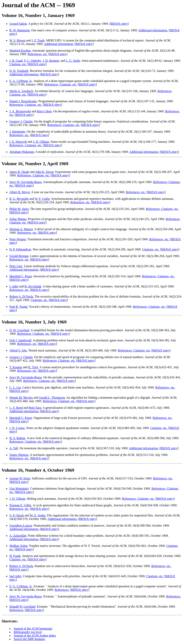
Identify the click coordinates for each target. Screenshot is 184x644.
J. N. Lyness (17, 428)
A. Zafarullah (18, 536)
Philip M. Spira (19, 209)
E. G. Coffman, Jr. (21, 81)
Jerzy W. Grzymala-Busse (26, 182)
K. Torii (33, 367)
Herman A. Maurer (21, 229)
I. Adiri (14, 286)
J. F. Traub (38, 40)
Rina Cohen (44, 111)
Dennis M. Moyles (21, 398)
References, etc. (38, 54)
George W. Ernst (20, 478)
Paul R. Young (18, 307)
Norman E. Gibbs (20, 505)
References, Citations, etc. (61, 84)
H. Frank (15, 556)
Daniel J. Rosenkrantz (23, 101)
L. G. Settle (73, 61)
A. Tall (14, 448)
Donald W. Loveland (22, 607)
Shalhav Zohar (18, 546)
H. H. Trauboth (19, 71)
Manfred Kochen (20, 51)
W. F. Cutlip (42, 199)
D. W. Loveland (19, 330)
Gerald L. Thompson (52, 398)
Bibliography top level (28, 632)
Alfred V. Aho (18, 350)
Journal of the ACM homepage (33, 629)
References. (62, 590)
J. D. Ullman (41, 142)
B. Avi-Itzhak (33, 286)
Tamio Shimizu (19, 455)
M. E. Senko (38, 515)
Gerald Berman (19, 256)
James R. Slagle (19, 172)
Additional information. (153, 30)
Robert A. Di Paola (21, 296)
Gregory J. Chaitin (21, 121)
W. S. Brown (17, 40)
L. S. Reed (16, 408)
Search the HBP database (29, 639)
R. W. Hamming (20, 30)
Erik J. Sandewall (20, 340)
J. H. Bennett (51, 61)
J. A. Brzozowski (20, 111)
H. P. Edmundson (20, 249)
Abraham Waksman (22, 152)
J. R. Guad (16, 61)
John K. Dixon (45, 172)
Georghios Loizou (21, 526)
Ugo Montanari (19, 489)
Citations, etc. (18, 64)
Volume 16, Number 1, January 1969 (38, 15)
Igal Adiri (15, 576)
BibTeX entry (119, 24)
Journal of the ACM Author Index (35, 636)
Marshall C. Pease (21, 276)
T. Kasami (16, 367)
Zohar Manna (18, 219)
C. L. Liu (15, 387)
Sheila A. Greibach (21, 91)
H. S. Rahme (17, 438)
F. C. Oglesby (33, 61)
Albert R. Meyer (20, 192)
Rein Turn (35, 408)
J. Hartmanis (17, 132)
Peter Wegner (18, 239)
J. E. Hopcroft (18, 142)
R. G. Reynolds (19, 199)
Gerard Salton (18, 24)
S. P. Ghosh (17, 515)
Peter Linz (16, 266)
